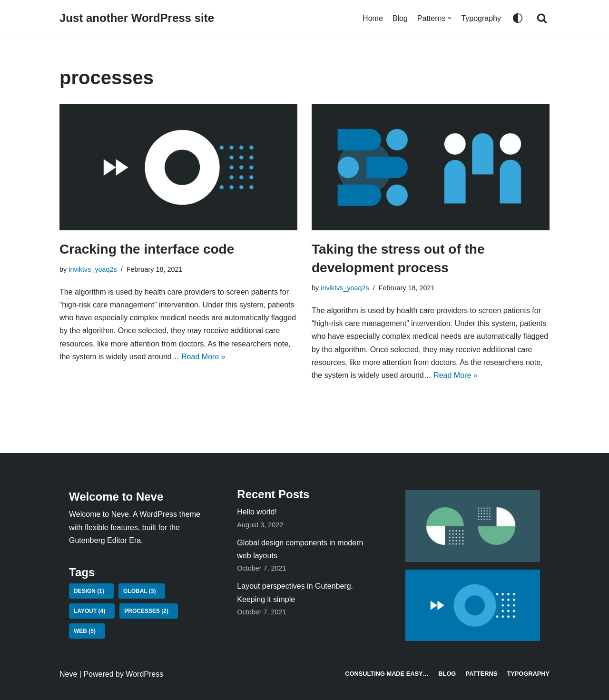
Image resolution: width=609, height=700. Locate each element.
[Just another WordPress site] (137, 18)
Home (373, 18)
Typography (481, 18)
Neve (68, 674)
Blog (400, 18)
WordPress (144, 674)
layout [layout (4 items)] (89, 611)
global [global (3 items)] (139, 591)
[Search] (542, 18)
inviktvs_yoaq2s (93, 269)
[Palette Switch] (518, 18)
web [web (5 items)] (85, 631)
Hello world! (257, 512)
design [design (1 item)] (89, 591)
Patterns (481, 674)
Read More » (203, 357)
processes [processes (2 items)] (146, 611)
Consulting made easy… (387, 674)
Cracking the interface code (147, 249)
